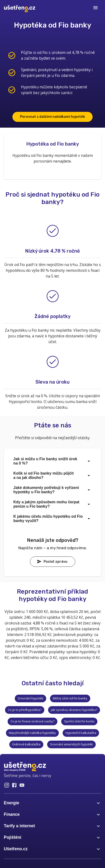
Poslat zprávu (52, 562)
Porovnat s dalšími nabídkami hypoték (52, 117)
